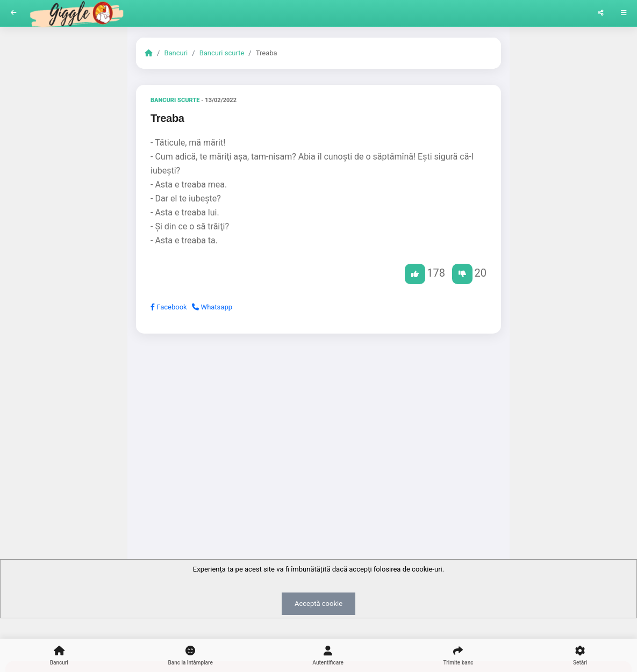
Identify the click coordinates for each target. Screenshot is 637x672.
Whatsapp (212, 307)
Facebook (169, 307)
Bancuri (176, 53)
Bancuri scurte (222, 53)
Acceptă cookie (319, 604)
